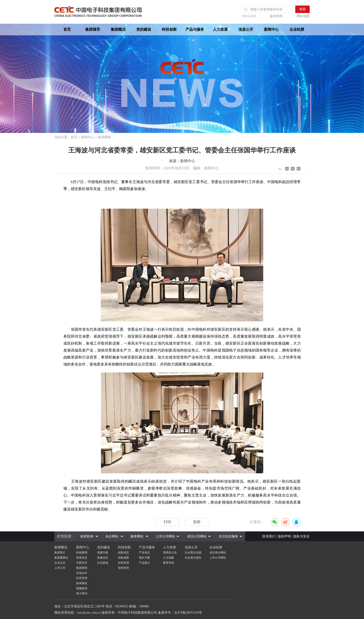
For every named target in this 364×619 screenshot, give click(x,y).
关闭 (197, 522)
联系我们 (269, 536)
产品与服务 (195, 29)
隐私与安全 (302, 536)
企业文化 (60, 563)
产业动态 (144, 553)
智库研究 (123, 568)
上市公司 (60, 568)
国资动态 (82, 558)
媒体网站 (137, 536)
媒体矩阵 (276, 16)
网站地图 (303, 16)
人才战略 (169, 558)
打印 (167, 522)
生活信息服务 (228, 536)
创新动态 (123, 553)
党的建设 (144, 29)
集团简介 (60, 553)
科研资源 (123, 563)
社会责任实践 (193, 553)
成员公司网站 (197, 536)
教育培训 (169, 563)
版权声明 (284, 536)
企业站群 (297, 29)
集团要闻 (104, 137)
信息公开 (246, 29)
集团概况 (118, 29)
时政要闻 (82, 553)
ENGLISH (249, 16)
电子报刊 (82, 593)
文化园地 (103, 563)
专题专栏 (82, 563)
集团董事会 (61, 558)
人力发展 (220, 29)
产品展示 (144, 563)
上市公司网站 (165, 536)
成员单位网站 (218, 553)
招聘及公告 (170, 553)
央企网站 (112, 536)
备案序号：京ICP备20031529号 (180, 613)
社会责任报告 (193, 558)
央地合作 (82, 573)
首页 (67, 29)
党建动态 (103, 558)
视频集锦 (82, 588)
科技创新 (169, 29)
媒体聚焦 (82, 583)
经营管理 (82, 578)
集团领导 (93, 29)
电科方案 (144, 558)
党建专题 (103, 553)
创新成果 (123, 558)
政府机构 (87, 536)
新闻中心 (271, 29)
